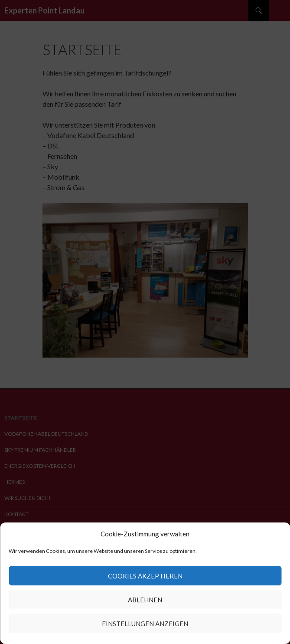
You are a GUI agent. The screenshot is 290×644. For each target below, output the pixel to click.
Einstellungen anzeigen (145, 624)
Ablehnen (145, 600)
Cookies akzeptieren (145, 576)
